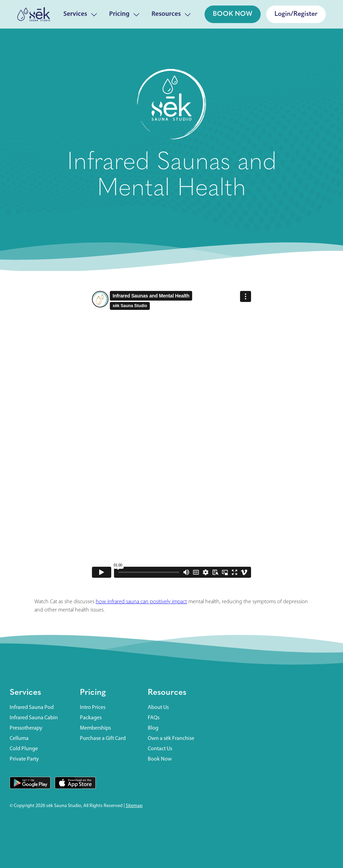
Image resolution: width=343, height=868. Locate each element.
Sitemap (134, 806)
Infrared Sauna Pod (32, 708)
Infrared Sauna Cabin (34, 718)
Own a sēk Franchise (171, 739)
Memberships (95, 728)
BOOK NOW (233, 14)
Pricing (93, 693)
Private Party (24, 759)
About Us (158, 708)
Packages (91, 718)
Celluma (19, 739)
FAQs (154, 718)
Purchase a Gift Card (103, 739)
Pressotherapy (26, 728)
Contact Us (160, 749)
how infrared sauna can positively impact (141, 602)
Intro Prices (93, 708)
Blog (153, 728)
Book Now (160, 759)
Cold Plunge (24, 749)
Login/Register (296, 14)
